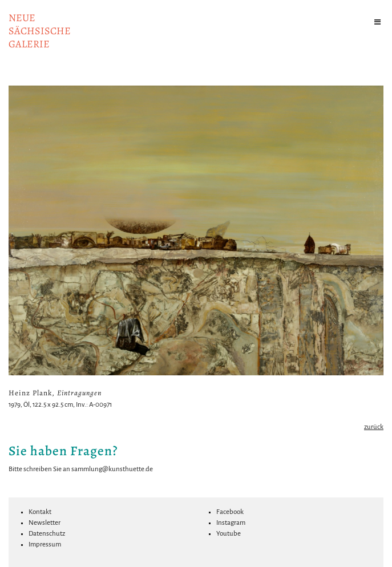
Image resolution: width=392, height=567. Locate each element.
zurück (374, 427)
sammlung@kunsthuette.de (112, 469)
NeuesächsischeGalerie (40, 31)
